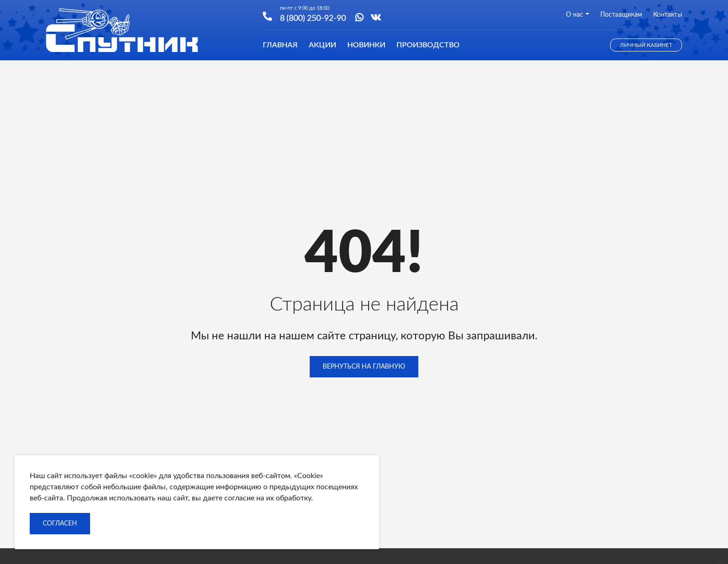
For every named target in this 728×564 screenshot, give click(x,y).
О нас (578, 15)
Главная (280, 45)
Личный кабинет (646, 45)
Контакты (668, 15)
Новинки (366, 45)
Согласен (60, 524)
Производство (428, 45)
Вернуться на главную (364, 367)
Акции (322, 45)
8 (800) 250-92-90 (313, 18)
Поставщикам (621, 15)
